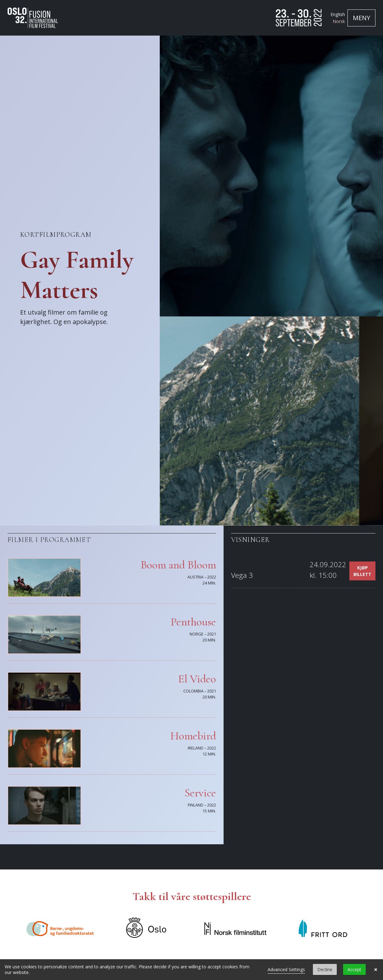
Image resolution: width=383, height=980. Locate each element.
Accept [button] (354, 969)
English (338, 14)
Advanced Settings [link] (286, 969)
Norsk (339, 21)
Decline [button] (325, 969)
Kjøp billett (362, 571)
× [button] (376, 970)
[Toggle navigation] (361, 18)
